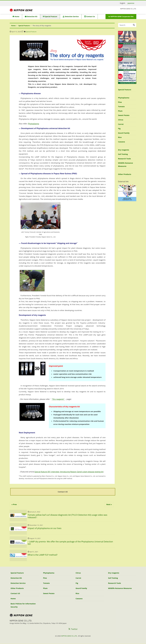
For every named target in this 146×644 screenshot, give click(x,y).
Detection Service (71, 16)
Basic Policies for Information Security (23, 605)
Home (16, 16)
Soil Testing (123, 154)
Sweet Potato (124, 115)
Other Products (125, 174)
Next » (109, 504)
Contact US (15, 594)
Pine (120, 102)
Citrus (121, 120)
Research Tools (124, 159)
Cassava (121, 142)
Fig (119, 128)
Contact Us (90, 16)
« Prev (14, 504)
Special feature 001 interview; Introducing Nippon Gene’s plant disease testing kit (69, 472)
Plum (120, 111)
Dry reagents (124, 150)
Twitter (73, 629)
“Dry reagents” (58, 399)
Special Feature (50, 16)
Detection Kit (31, 16)
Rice (120, 137)
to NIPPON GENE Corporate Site (121, 16)
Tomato (121, 106)
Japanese (131, 3)
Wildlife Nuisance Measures (125, 165)
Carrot (121, 124)
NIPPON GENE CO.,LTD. (69, 636)
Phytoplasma (33, 124)
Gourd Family (124, 133)
